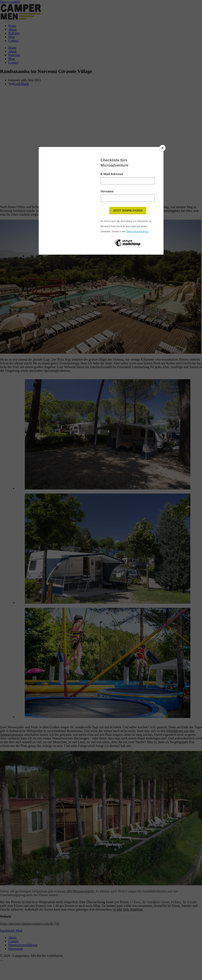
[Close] (162, 148)
